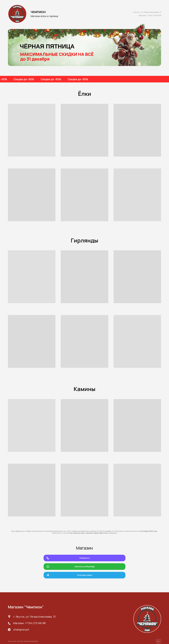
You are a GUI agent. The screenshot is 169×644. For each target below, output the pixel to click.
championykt (21, 630)
